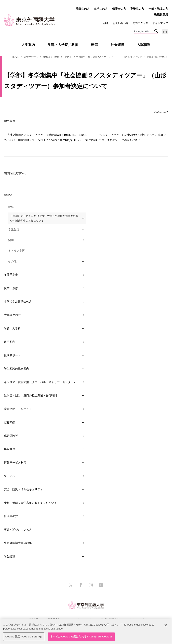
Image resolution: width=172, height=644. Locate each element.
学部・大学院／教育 (63, 45)
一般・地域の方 (158, 9)
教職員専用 (161, 14)
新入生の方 (11, 516)
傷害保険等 (11, 436)
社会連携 (118, 45)
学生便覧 (10, 556)
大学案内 (28, 45)
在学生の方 (101, 9)
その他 (12, 261)
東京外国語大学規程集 (18, 543)
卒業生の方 (137, 9)
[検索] (144, 32)
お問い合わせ (121, 23)
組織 (106, 23)
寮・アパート (12, 476)
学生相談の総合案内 (17, 369)
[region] (86, 631)
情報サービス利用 (15, 462)
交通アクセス (140, 23)
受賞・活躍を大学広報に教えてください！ (30, 503)
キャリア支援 (17, 251)
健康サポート (12, 355)
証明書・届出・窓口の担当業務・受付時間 (30, 395)
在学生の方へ (31, 57)
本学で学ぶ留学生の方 (18, 301)
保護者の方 (119, 9)
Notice (46, 57)
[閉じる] (166, 625)
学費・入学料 (12, 328)
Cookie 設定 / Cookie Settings (24, 637)
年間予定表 (11, 275)
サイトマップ (160, 23)
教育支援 (10, 422)
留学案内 (10, 342)
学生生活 (14, 229)
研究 (94, 45)
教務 (57, 57)
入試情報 (144, 45)
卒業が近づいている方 (18, 530)
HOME (16, 57)
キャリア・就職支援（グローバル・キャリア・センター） (40, 382)
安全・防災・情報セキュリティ (23, 489)
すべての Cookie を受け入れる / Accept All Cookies (81, 637)
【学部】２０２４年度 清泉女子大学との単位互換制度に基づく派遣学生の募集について (44, 218)
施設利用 (10, 449)
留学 (11, 240)
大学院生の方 (12, 315)
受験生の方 (83, 9)
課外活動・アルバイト (18, 409)
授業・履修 (11, 288)
